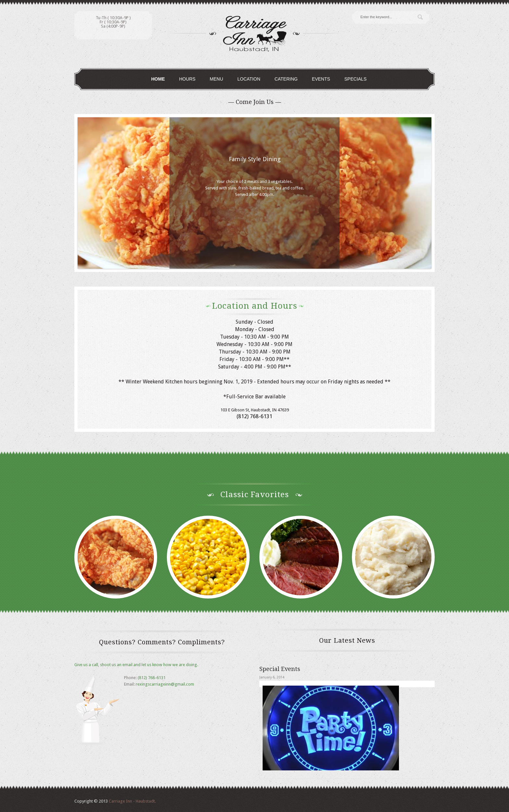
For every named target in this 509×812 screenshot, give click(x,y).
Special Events (280, 669)
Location (249, 79)
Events (321, 79)
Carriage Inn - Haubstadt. (132, 801)
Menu (216, 79)
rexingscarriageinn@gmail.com (165, 684)
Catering (286, 79)
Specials (355, 79)
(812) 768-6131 (152, 678)
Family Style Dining (255, 159)
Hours (187, 79)
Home (158, 79)
